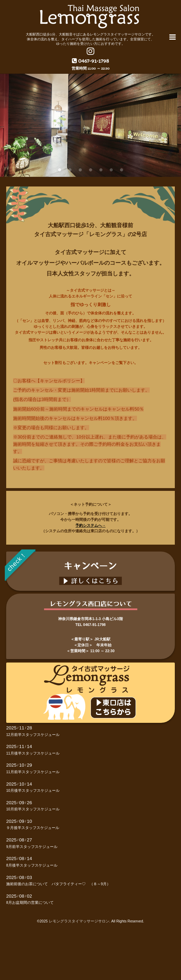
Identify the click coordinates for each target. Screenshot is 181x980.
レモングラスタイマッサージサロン (79, 921)
